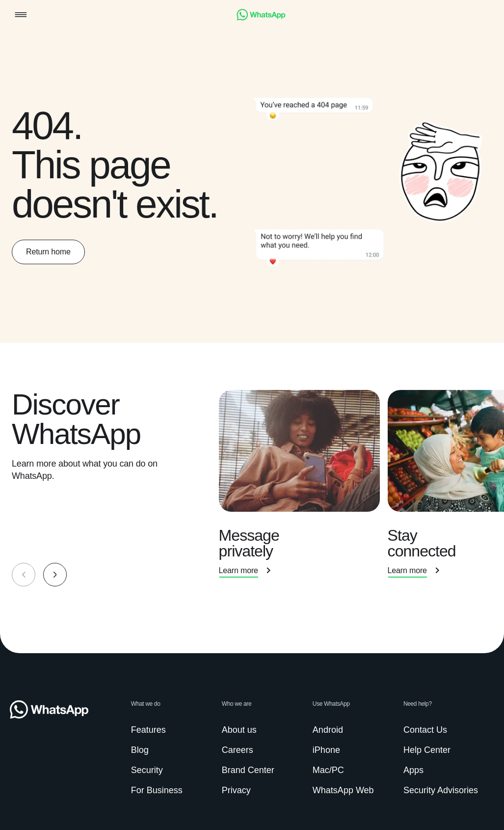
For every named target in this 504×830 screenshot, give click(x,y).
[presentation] (303, 488)
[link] (261, 18)
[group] (252, 488)
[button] (21, 15)
